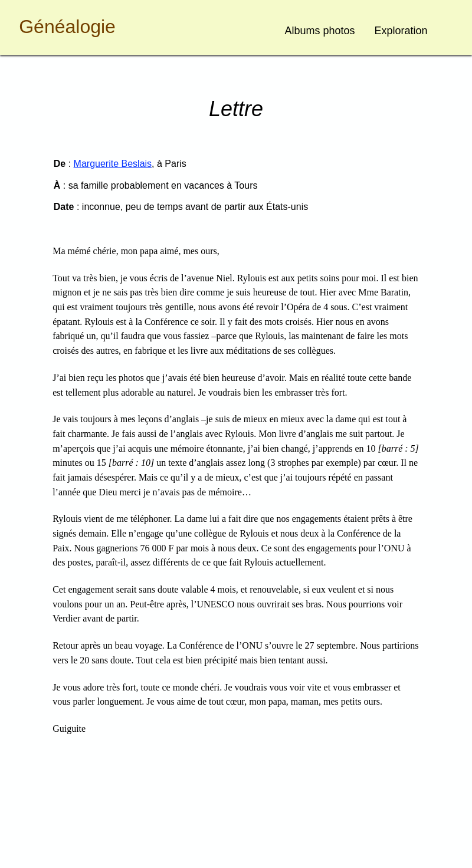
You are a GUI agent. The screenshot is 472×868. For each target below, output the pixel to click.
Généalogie (67, 27)
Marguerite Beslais (113, 164)
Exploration (401, 31)
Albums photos (320, 31)
